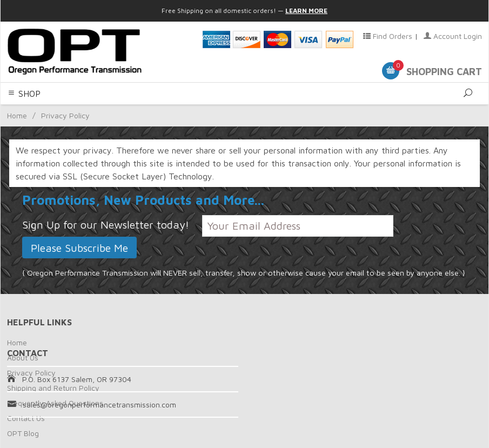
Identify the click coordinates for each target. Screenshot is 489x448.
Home (17, 342)
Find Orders (388, 36)
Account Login (453, 36)
